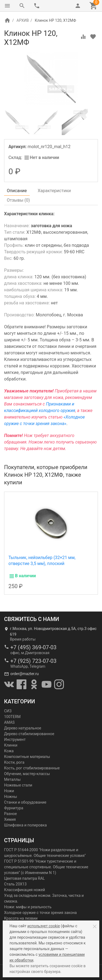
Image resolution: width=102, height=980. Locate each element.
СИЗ (8, 711)
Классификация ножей (24, 890)
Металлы (12, 779)
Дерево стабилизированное (29, 734)
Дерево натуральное (23, 728)
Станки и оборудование (25, 802)
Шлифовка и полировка (25, 825)
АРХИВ (23, 20)
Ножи (9, 791)
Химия (10, 819)
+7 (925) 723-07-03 (33, 661)
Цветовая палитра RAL (24, 878)
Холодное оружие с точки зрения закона (40, 913)
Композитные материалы (27, 757)
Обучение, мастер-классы (27, 774)
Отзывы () (18, 200)
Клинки (11, 745)
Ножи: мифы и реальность (28, 907)
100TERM (12, 717)
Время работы (23, 639)
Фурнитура (14, 808)
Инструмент (15, 739)
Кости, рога (14, 762)
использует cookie (44, 926)
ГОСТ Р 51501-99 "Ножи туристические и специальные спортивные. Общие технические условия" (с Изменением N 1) (46, 867)
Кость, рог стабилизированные (32, 768)
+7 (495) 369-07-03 (33, 647)
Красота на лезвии (21, 918)
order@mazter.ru (24, 674)
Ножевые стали (18, 785)
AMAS (9, 722)
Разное (10, 814)
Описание (17, 191)
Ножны (11, 797)
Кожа (9, 751)
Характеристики (54, 191)
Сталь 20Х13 (15, 884)
